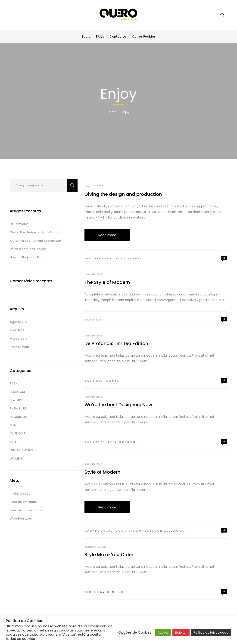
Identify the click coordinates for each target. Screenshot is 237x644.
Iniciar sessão (20, 493)
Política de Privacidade (211, 633)
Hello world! (19, 224)
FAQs (100, 36)
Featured (94, 258)
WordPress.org (21, 519)
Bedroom (94, 592)
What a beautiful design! (29, 249)
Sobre (86, 36)
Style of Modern (102, 472)
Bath (89, 320)
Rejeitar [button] (181, 633)
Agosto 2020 (20, 322)
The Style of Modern (107, 282)
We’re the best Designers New (118, 405)
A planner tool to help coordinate (35, 241)
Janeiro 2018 (19, 347)
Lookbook (116, 258)
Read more (107, 235)
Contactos (118, 36)
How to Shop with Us (25, 257)
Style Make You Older (109, 555)
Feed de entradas (23, 502)
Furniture (115, 592)
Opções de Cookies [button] (135, 632)
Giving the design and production (123, 194)
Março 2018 (19, 339)
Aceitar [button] (163, 633)
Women (135, 258)
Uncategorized (155, 531)
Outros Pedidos (144, 36)
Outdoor (117, 531)
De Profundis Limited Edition (116, 343)
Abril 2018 (17, 330)
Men (100, 320)
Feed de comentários (26, 510)
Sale (133, 531)
